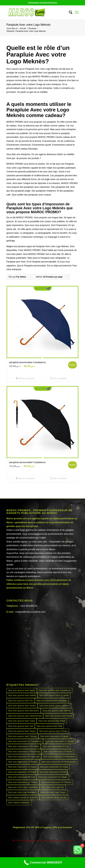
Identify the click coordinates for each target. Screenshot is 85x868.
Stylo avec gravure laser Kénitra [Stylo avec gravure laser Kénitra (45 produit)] (22, 706)
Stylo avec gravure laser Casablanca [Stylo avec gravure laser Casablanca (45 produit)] (55, 690)
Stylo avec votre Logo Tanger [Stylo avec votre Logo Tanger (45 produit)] (53, 792)
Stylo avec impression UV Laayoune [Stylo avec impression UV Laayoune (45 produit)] (24, 757)
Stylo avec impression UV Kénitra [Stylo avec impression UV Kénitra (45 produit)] (58, 752)
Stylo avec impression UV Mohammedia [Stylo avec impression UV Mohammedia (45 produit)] (59, 762)
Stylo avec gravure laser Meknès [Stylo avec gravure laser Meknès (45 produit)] (57, 711)
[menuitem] (69, 12)
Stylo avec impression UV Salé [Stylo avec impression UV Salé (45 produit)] (21, 777)
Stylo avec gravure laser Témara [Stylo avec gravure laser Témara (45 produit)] (53, 731)
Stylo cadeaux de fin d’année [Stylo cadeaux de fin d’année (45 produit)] (54, 797)
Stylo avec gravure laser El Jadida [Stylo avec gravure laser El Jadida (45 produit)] (54, 695)
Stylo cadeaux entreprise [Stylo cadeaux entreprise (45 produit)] (19, 802)
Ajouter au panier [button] (25, 378)
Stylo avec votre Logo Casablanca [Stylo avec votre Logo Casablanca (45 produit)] (23, 787)
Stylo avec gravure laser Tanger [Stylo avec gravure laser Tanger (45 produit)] (22, 731)
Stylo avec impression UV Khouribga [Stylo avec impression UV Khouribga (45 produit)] (24, 752)
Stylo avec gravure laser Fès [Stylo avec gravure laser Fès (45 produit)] (20, 701)
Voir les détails (59, 378)
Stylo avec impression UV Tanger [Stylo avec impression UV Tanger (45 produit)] (53, 777)
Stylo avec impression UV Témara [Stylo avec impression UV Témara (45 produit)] (23, 782)
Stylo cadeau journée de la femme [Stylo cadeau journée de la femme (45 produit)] (23, 797)
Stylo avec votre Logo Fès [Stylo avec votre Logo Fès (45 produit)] (53, 787)
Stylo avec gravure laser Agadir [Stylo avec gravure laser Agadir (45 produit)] (22, 690)
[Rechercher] (69, 12)
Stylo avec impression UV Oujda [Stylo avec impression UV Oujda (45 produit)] (54, 767)
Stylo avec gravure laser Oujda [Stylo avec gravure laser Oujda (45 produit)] (21, 721)
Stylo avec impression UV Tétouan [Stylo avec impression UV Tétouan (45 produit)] (56, 782)
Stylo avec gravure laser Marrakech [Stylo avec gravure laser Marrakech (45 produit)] (24, 711)
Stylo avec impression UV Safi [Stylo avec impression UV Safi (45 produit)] (53, 772)
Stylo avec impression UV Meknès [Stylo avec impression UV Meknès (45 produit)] (23, 762)
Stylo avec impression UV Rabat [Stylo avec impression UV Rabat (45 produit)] (22, 772)
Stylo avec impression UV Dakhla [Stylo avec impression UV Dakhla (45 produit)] (59, 741)
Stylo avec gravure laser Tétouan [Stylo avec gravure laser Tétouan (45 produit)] (22, 736)
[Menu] (77, 12)
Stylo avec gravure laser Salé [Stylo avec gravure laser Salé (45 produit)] (49, 726)
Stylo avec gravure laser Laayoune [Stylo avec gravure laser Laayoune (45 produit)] (54, 706)
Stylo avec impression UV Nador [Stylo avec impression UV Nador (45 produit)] (22, 767)
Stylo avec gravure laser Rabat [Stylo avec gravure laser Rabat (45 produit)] (52, 721)
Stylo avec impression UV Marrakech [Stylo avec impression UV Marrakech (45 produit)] (59, 757)
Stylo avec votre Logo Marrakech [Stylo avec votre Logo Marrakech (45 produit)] (22, 792)
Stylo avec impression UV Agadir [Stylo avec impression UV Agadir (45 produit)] (55, 736)
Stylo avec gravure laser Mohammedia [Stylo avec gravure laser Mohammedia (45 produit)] (25, 716)
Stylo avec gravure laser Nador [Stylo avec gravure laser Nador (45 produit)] (58, 716)
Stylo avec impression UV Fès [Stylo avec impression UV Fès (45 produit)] (56, 746)
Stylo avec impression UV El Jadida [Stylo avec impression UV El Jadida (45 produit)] (24, 746)
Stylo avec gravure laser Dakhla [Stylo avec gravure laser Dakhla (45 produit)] (22, 695)
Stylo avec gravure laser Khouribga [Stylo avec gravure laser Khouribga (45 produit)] (52, 701)
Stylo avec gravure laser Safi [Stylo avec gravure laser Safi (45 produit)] (21, 726)
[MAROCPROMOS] (35, 12)
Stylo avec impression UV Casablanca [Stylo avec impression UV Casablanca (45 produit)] (25, 741)
